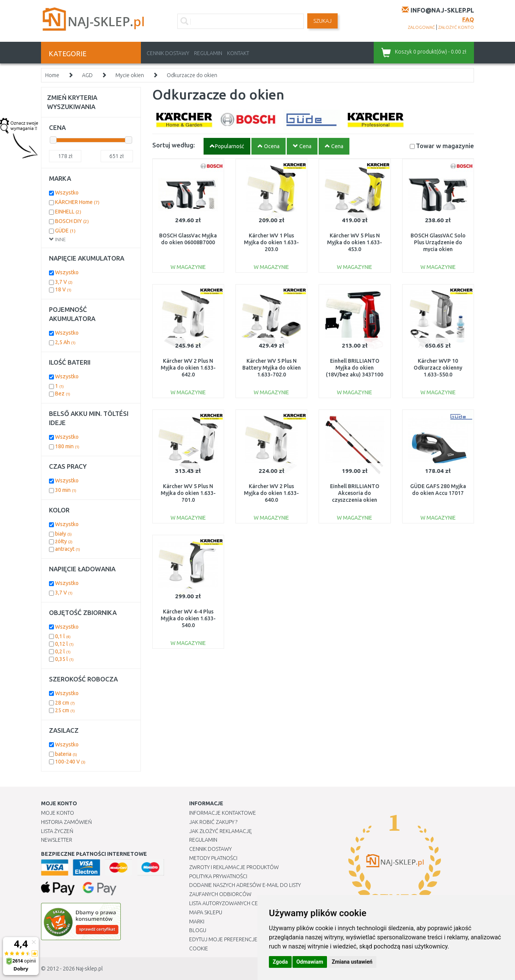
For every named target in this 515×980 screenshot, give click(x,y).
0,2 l (63, 651)
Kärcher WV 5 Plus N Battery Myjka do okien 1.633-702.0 (272, 368)
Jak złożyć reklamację (220, 831)
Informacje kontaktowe (223, 813)
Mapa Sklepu (206, 912)
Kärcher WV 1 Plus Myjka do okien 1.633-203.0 (271, 242)
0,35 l (64, 659)
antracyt (68, 549)
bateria (66, 754)
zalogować (421, 27)
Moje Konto (58, 813)
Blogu (198, 930)
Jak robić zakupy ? (213, 822)
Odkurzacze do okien (192, 75)
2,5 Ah (65, 342)
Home (52, 75)
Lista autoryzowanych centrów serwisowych (251, 903)
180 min (67, 446)
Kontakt (238, 53)
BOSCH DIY (72, 221)
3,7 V (64, 282)
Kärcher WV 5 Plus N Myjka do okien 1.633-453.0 (355, 242)
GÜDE (65, 231)
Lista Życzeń (57, 831)
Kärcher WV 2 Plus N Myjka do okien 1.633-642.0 (188, 368)
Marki (197, 922)
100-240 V (70, 762)
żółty (64, 541)
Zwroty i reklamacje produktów (234, 867)
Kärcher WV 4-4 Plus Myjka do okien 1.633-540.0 (188, 618)
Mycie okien (130, 75)
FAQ (468, 19)
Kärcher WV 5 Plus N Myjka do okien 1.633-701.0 (188, 493)
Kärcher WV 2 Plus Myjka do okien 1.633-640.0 (271, 493)
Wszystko (67, 193)
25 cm (65, 710)
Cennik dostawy (168, 53)
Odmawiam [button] (310, 962)
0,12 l (64, 644)
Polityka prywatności (218, 876)
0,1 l (63, 636)
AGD (87, 75)
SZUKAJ (322, 21)
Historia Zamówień (66, 822)
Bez (63, 394)
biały (63, 534)
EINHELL (68, 212)
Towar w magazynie (445, 146)
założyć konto (456, 27)
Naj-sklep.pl (89, 969)
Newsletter (57, 840)
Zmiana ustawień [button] (352, 962)
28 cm (65, 703)
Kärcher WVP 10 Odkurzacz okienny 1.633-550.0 (438, 368)
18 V (63, 289)
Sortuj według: (174, 145)
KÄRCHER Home (77, 202)
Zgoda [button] (280, 962)
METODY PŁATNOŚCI (213, 858)
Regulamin (208, 53)
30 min (66, 490)
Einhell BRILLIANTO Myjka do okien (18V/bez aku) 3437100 (355, 368)
